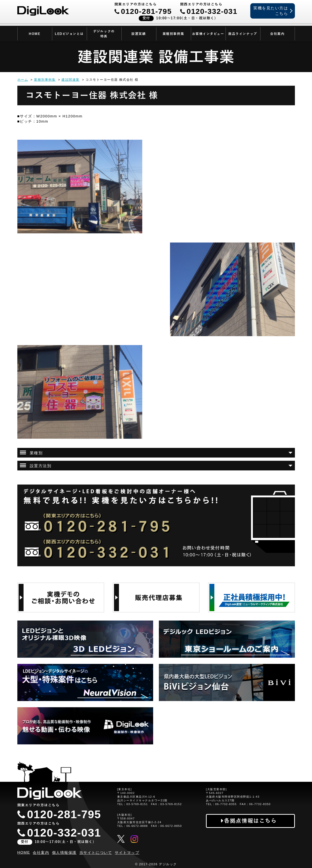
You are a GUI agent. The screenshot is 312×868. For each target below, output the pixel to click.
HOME (34, 34)
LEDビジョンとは (69, 34)
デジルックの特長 (104, 34)
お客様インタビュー (208, 34)
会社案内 (277, 34)
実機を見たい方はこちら (271, 11)
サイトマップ (127, 853)
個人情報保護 (64, 853)
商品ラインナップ (243, 34)
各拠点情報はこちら (250, 821)
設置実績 (139, 34)
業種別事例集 (173, 34)
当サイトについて (96, 853)
